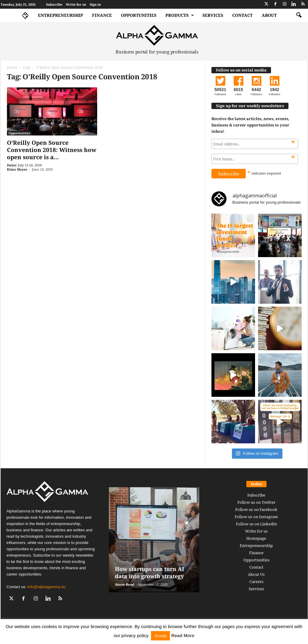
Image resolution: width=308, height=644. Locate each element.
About (269, 15)
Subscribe (54, 4)
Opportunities (139, 15)
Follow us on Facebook (256, 509)
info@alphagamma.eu (46, 587)
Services (213, 15)
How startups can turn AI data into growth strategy (149, 573)
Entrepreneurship (60, 15)
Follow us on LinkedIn (256, 524)
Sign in (95, 4)
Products (180, 15)
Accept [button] (161, 636)
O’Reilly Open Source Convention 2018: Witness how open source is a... (52, 150)
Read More (183, 635)
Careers (256, 582)
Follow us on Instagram (256, 517)
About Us (256, 574)
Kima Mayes (17, 169)
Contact (242, 15)
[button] (299, 15)
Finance (102, 15)
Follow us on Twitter (256, 502)
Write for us (76, 4)
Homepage (256, 538)
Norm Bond (124, 584)
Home (12, 67)
